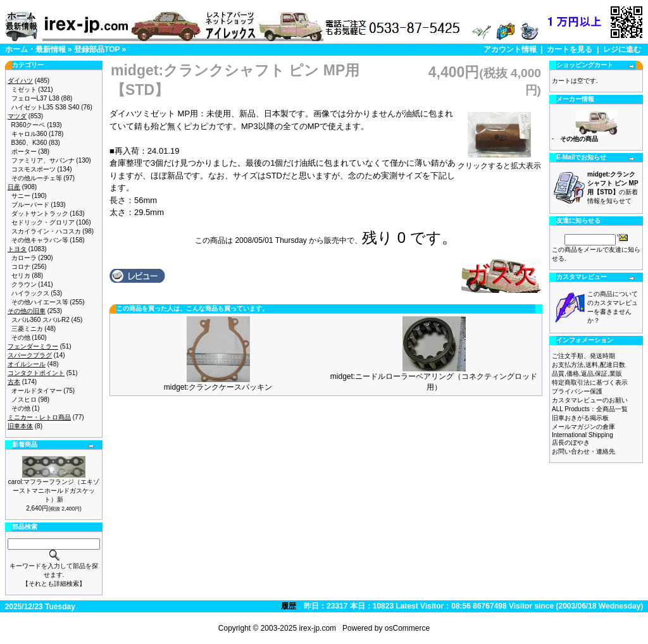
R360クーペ (28, 125)
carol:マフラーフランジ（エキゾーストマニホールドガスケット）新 (54, 491)
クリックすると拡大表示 (499, 162)
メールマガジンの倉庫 (583, 427)
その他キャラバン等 (40, 240)
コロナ (21, 267)
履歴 (289, 606)
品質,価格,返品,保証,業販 (587, 374)
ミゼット (24, 90)
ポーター (24, 152)
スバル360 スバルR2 (40, 320)
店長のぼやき (571, 443)
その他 (21, 337)
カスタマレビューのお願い (590, 400)
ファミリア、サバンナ (43, 160)
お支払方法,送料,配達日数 (589, 365)
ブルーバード (30, 205)
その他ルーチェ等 (37, 178)
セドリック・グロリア (43, 222)
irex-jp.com (317, 628)
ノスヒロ (24, 399)
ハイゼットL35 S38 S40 (46, 107)
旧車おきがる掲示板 (580, 418)
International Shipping (583, 435)
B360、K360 (29, 143)
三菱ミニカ (27, 329)
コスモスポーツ (34, 169)
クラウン (24, 284)
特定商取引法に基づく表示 (590, 382)
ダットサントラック (40, 214)
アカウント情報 (510, 49)
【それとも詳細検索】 (54, 584)
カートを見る (570, 49)
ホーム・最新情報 (35, 49)
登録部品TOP (97, 49)
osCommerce (407, 628)
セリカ (21, 276)
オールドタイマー (37, 391)
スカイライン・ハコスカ (46, 231)
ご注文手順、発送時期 (583, 356)
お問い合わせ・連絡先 (583, 451)
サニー (21, 196)
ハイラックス (30, 293)
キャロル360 (29, 134)
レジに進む (622, 49)
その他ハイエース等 (40, 302)
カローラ (24, 258)
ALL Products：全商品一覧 (590, 409)
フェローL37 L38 (35, 98)
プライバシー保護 (577, 391)
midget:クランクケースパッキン (218, 387)
